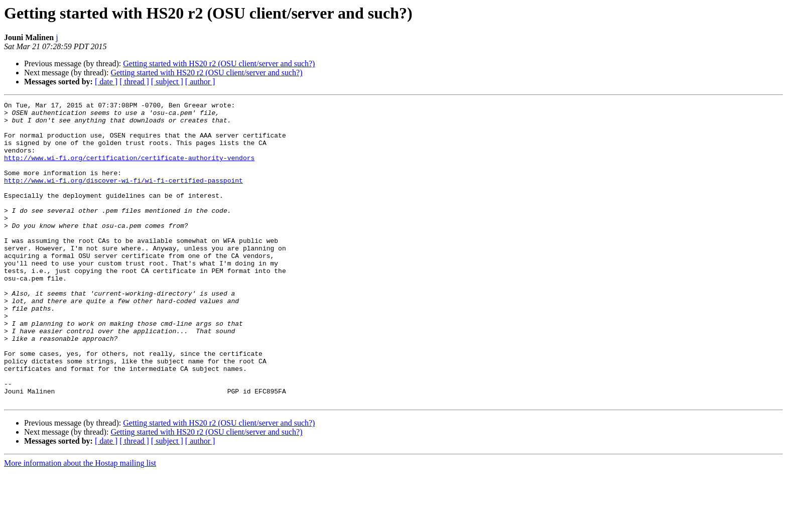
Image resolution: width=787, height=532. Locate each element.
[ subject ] (167, 82)
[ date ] (106, 82)
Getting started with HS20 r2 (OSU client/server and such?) (219, 63)
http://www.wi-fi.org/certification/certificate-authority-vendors (129, 170)
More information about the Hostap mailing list (80, 523)
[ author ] (200, 82)
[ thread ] (134, 82)
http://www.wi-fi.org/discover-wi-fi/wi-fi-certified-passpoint (123, 197)
